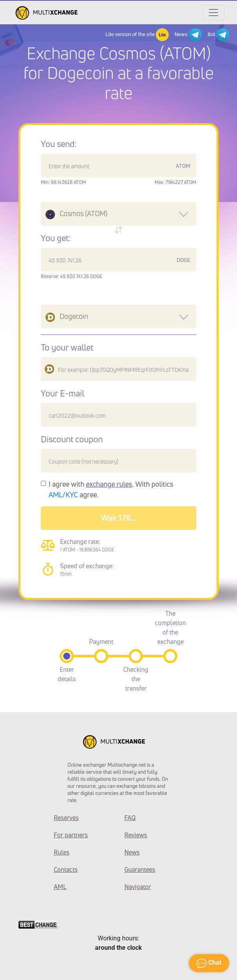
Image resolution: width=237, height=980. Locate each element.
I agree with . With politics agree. (111, 489)
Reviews (136, 835)
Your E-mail (63, 393)
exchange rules (109, 484)
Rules (62, 852)
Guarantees (140, 869)
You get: (56, 238)
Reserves (66, 818)
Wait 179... (119, 518)
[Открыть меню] (213, 13)
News (188, 35)
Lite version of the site (137, 35)
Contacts (66, 869)
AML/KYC (63, 495)
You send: (59, 144)
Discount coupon (72, 439)
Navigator (138, 887)
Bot (218, 35)
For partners (71, 835)
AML (60, 887)
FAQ (130, 818)
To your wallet (67, 347)
